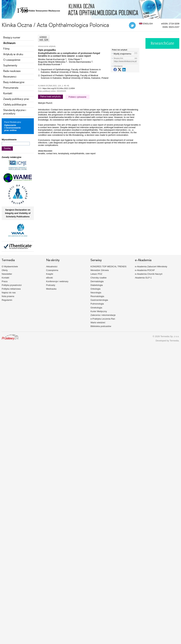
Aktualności (52, 266)
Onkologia (95, 289)
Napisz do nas (9, 293)
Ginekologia (96, 308)
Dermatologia (97, 281)
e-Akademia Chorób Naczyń (149, 274)
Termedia (174, 341)
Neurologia (96, 293)
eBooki (50, 278)
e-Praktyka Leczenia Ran (103, 319)
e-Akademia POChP (145, 270)
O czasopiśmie (12, 60)
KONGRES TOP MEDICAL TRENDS (108, 266)
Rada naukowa (12, 71)
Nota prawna (8, 296)
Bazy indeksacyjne (14, 82)
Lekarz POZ (96, 274)
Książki (50, 274)
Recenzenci (10, 77)
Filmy (6, 49)
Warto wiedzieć (98, 323)
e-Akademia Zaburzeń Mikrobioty (151, 266)
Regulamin (7, 300)
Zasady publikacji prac (16, 99)
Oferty (5, 270)
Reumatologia (97, 296)
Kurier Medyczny (99, 311)
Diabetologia (97, 285)
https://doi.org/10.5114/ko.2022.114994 (59, 88)
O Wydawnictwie (10, 266)
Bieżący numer (12, 38)
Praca (5, 281)
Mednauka (51, 289)
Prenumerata (11, 88)
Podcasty (51, 285)
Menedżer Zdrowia (100, 270)
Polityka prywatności (12, 285)
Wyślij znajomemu (122, 54)
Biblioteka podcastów (101, 326)
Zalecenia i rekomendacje (103, 315)
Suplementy (10, 66)
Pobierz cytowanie (77, 97)
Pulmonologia (97, 304)
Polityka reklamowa (11, 289)
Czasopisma (52, 270)
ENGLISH (146, 24)
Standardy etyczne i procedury (15, 112)
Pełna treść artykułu (50, 97)
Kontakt (8, 94)
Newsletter (7, 274)
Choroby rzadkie (99, 278)
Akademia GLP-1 (143, 278)
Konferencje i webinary (57, 281)
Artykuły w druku (13, 54)
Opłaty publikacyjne (15, 105)
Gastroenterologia (99, 300)
